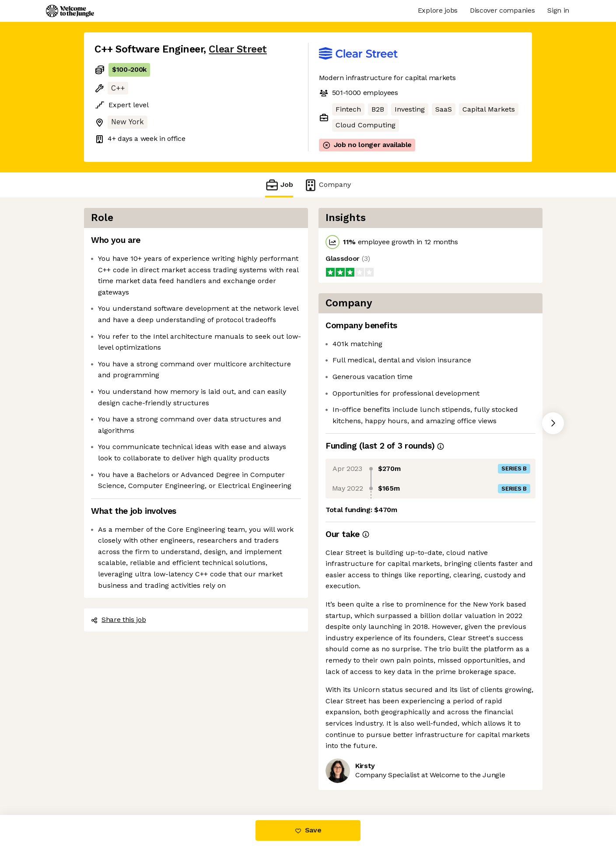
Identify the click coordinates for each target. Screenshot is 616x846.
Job (279, 185)
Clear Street (238, 49)
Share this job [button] (119, 620)
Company (327, 185)
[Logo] (70, 11)
